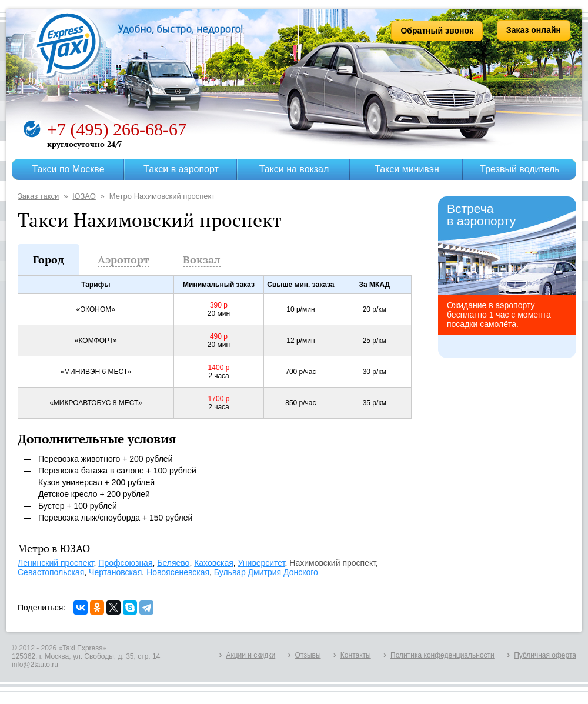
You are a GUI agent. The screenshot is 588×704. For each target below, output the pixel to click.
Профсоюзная (125, 563)
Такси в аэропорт (181, 169)
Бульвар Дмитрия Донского (266, 572)
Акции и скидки (250, 655)
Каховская (214, 563)
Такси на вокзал (294, 169)
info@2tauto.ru (35, 665)
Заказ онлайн (534, 30)
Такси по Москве (68, 169)
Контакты (356, 655)
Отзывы (308, 655)
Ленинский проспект (56, 563)
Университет (262, 563)
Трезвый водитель (519, 169)
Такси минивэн (407, 169)
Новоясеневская (178, 572)
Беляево (173, 563)
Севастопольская (51, 572)
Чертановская (115, 572)
